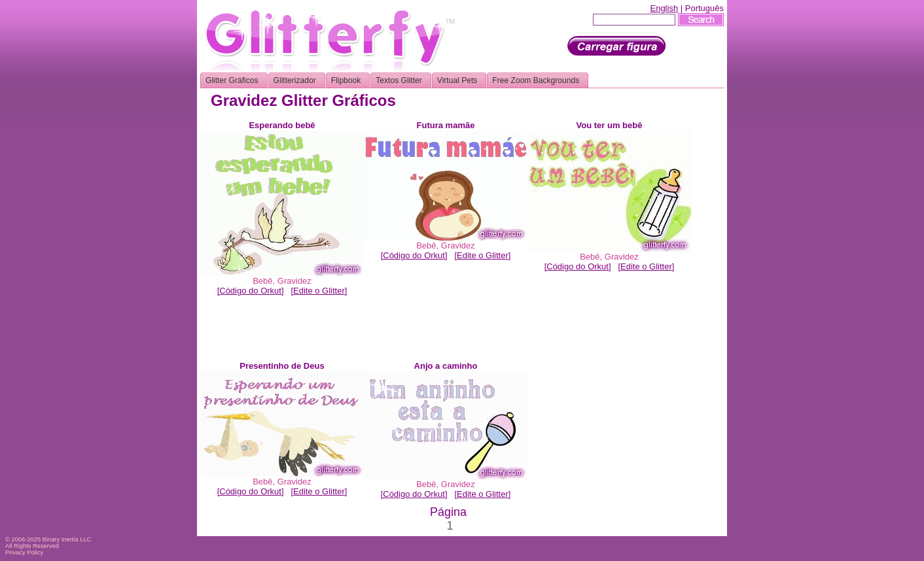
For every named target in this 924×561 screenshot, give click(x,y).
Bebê (262, 281)
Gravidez (294, 281)
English (664, 8)
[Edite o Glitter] (319, 291)
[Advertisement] (448, 331)
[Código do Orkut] (251, 291)
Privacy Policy (24, 552)
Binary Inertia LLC (67, 539)
